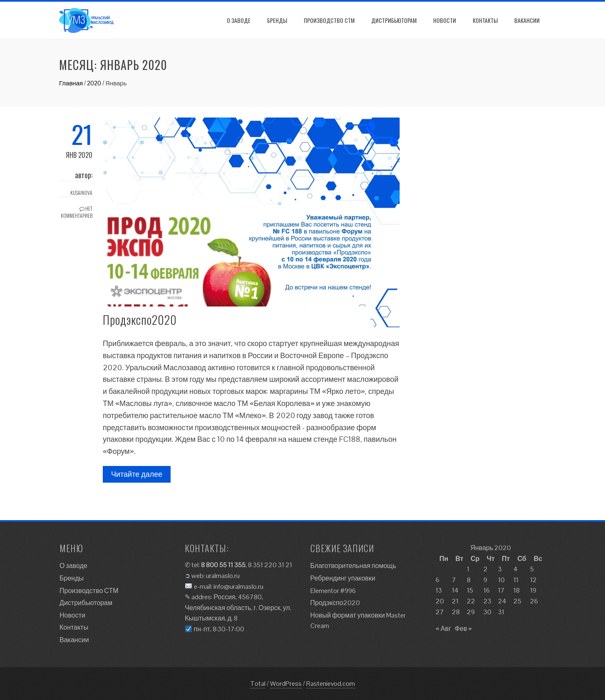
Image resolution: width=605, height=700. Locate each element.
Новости (445, 20)
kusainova (81, 193)
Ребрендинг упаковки (343, 578)
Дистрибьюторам (394, 20)
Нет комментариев (77, 212)
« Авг (443, 629)
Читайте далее (137, 474)
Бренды (277, 20)
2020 (94, 83)
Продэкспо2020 (140, 320)
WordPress (286, 684)
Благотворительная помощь (353, 566)
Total (258, 684)
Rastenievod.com (331, 684)
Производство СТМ (329, 20)
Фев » (464, 629)
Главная (71, 83)
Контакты (485, 20)
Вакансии (527, 20)
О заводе (239, 20)
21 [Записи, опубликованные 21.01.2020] (455, 601)
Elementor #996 (333, 591)
